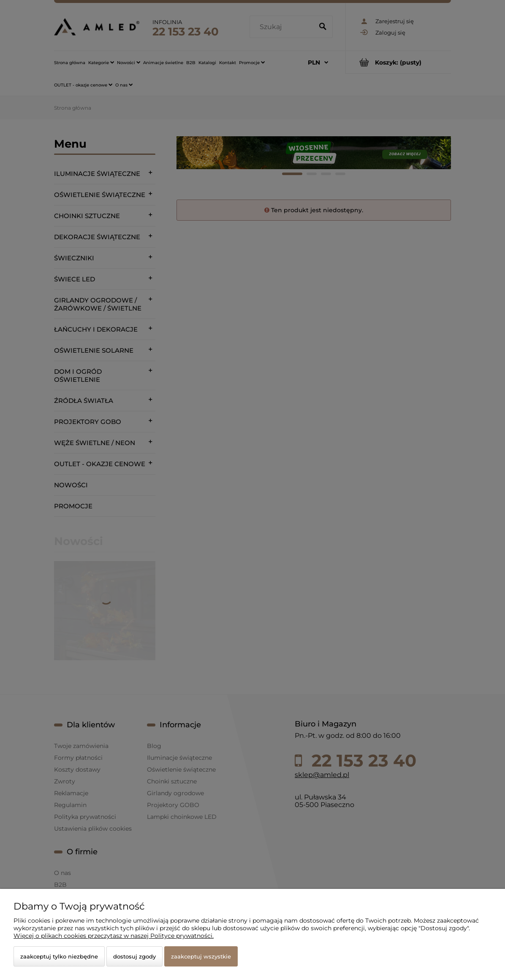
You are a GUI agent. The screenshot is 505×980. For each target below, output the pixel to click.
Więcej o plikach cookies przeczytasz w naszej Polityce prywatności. (114, 936)
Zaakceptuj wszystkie (201, 956)
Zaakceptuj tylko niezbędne (59, 956)
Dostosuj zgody (134, 956)
